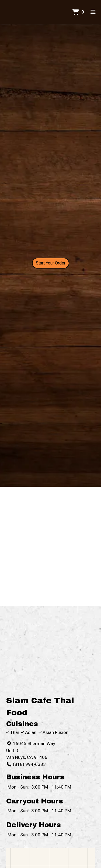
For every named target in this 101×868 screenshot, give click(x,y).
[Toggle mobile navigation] (93, 12)
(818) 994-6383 (26, 764)
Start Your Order (51, 263)
